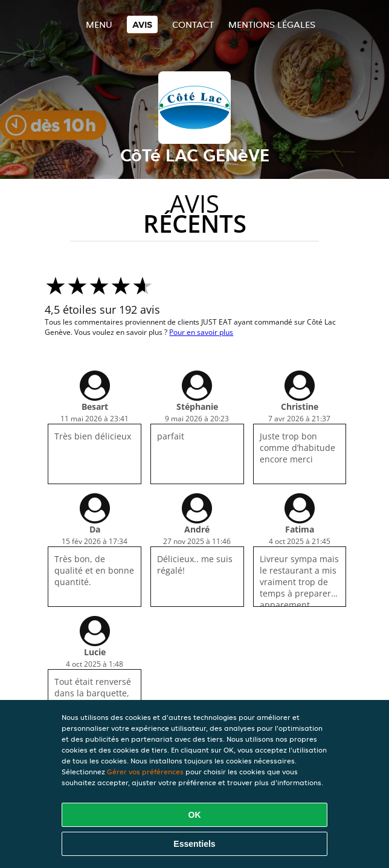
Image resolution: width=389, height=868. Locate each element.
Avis (142, 24)
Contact (193, 24)
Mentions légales (272, 24)
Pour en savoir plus (201, 332)
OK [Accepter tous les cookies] (195, 815)
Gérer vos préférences (145, 772)
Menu (99, 24)
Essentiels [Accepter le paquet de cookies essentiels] (194, 844)
